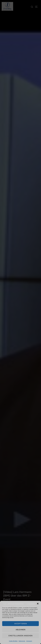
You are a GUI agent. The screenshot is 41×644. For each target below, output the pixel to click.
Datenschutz (22, 641)
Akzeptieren (21, 624)
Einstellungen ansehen (20, 636)
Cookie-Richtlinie (13, 641)
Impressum (29, 641)
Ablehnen (21, 630)
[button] (38, 604)
